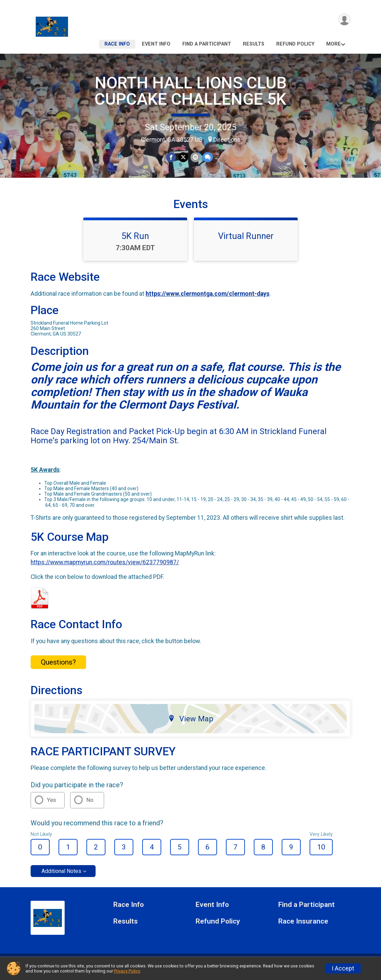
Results (254, 44)
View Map (191, 724)
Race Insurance (303, 926)
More (334, 44)
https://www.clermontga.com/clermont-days (208, 299)
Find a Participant (207, 44)
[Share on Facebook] (171, 157)
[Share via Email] (195, 157)
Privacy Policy (127, 971)
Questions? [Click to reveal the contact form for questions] (58, 667)
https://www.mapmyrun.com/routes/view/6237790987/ (105, 567)
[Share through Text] (207, 157)
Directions (227, 140)
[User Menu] (344, 20)
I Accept (343, 968)
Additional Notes (61, 876)
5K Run (135, 241)
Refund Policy (295, 44)
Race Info (117, 44)
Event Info (156, 44)
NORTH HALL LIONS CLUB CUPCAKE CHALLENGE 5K (190, 91)
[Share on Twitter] (183, 157)
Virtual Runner (246, 241)
